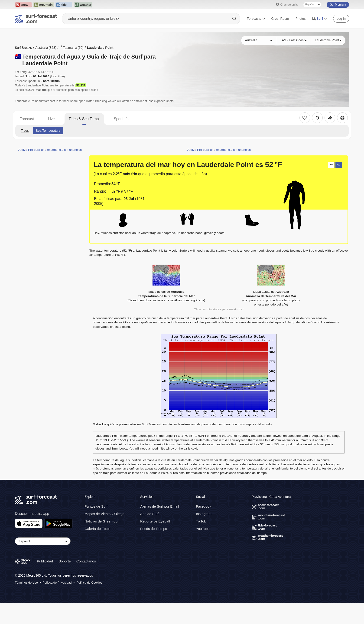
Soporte (65, 561)
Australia (46, 48)
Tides (25, 131)
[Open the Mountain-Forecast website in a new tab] (44, 5)
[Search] (234, 19)
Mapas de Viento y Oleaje (104, 514)
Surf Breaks (23, 48)
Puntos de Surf (96, 506)
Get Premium (338, 5)
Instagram (204, 514)
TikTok (201, 521)
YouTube (203, 529)
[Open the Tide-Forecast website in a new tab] (64, 5)
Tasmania (73, 48)
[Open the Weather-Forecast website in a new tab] (83, 5)
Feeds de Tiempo (154, 529)
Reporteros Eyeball (155, 521)
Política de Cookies (89, 583)
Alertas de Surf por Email (160, 506)
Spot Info (121, 119)
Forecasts (256, 19)
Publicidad (45, 561)
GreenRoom (280, 19)
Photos (301, 19)
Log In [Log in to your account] (341, 19)
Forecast (27, 119)
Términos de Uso (26, 583)
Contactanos (86, 561)
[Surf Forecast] (36, 19)
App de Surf (149, 514)
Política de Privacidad (57, 583)
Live (51, 119)
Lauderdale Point (100, 48)
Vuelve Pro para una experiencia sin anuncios (50, 150)
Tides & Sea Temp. (84, 119)
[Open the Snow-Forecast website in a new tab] (23, 5)
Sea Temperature (48, 131)
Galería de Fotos (97, 529)
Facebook (204, 506)
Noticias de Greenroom (102, 521)
